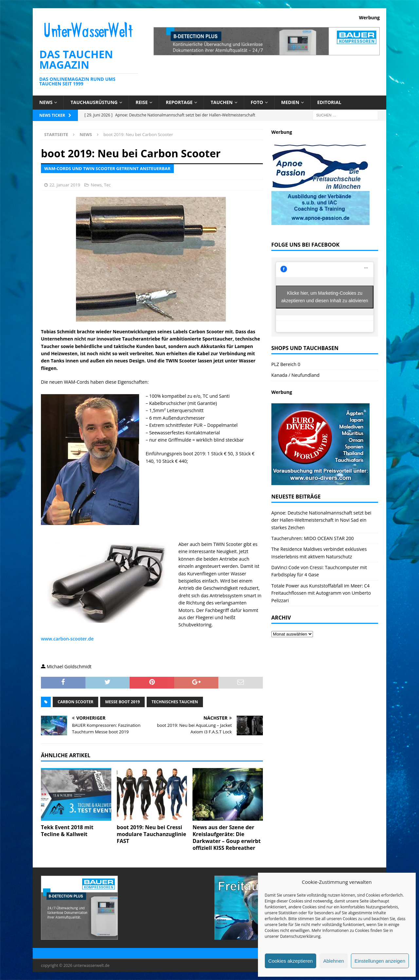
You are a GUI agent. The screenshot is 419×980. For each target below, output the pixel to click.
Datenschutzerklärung (300, 936)
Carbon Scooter (75, 702)
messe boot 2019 (122, 702)
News (46, 102)
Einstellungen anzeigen (380, 961)
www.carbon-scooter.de (67, 639)
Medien (290, 102)
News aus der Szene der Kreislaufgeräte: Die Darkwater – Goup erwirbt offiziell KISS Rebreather (227, 837)
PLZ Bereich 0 (286, 364)
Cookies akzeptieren (291, 961)
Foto (257, 102)
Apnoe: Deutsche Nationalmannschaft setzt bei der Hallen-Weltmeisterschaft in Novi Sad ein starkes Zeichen (321, 520)
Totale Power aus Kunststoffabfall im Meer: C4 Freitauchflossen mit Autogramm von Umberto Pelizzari (321, 593)
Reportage (179, 102)
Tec (107, 185)
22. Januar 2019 (65, 185)
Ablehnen (333, 961)
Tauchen (221, 102)
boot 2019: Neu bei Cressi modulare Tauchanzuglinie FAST (152, 834)
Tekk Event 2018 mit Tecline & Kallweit (67, 831)
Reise (142, 102)
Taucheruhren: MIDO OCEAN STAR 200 (313, 538)
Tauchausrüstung (94, 102)
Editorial (329, 102)
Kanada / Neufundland (295, 375)
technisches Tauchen (175, 702)
